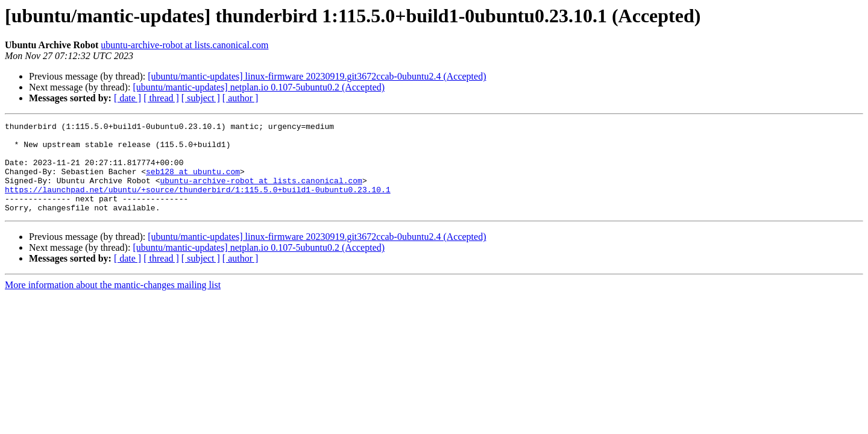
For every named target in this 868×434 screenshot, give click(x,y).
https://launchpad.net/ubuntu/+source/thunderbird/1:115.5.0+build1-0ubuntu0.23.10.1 (198, 204)
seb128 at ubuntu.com (193, 182)
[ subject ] (201, 98)
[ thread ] (161, 98)
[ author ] (241, 98)
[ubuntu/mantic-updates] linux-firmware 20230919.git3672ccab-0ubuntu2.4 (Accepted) (317, 76)
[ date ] (127, 98)
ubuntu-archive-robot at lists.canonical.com (184, 45)
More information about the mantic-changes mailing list (113, 303)
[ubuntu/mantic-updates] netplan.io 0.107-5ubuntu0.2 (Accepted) (259, 87)
